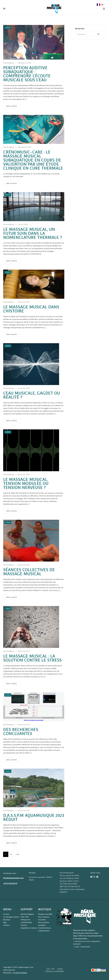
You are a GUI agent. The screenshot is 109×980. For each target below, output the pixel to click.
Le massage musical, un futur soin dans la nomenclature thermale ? (33, 233)
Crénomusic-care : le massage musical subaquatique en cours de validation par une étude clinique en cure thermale (33, 160)
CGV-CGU (25, 917)
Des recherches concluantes (21, 732)
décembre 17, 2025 (25, 63)
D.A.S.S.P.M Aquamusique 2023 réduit (34, 817)
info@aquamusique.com (13, 878)
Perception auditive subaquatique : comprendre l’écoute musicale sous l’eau (27, 74)
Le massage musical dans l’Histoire (31, 309)
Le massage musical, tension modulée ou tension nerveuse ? (26, 483)
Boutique (7, 920)
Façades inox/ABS (45, 914)
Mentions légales (27, 914)
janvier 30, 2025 (24, 302)
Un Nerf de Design (20, 973)
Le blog (8, 28)
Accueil (6, 914)
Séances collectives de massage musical (29, 572)
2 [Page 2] (11, 854)
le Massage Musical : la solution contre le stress (32, 658)
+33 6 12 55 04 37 (10, 883)
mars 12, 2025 (23, 224)
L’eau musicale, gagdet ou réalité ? (32, 395)
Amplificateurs (44, 931)
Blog (5, 922)
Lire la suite (11, 106)
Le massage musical (11, 917)
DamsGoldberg (8, 63)
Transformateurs (45, 928)
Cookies (24, 925)
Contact (6, 925)
